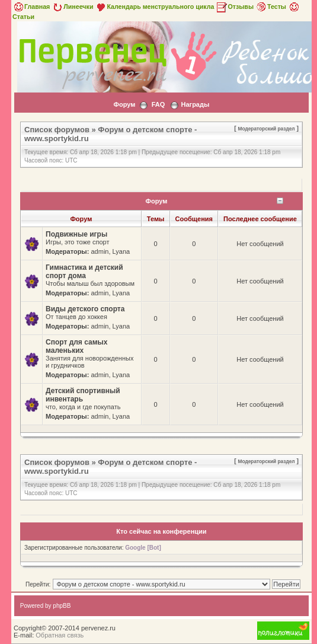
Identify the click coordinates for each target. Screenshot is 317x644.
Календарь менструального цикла (154, 7)
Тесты (271, 7)
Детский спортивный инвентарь (83, 395)
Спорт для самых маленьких (77, 346)
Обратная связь (60, 635)
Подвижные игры (76, 234)
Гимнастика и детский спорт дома (84, 272)
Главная (31, 7)
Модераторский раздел (267, 129)
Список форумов (57, 130)
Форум (125, 104)
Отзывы (235, 7)
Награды (195, 104)
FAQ (158, 104)
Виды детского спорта (85, 309)
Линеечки (72, 7)
